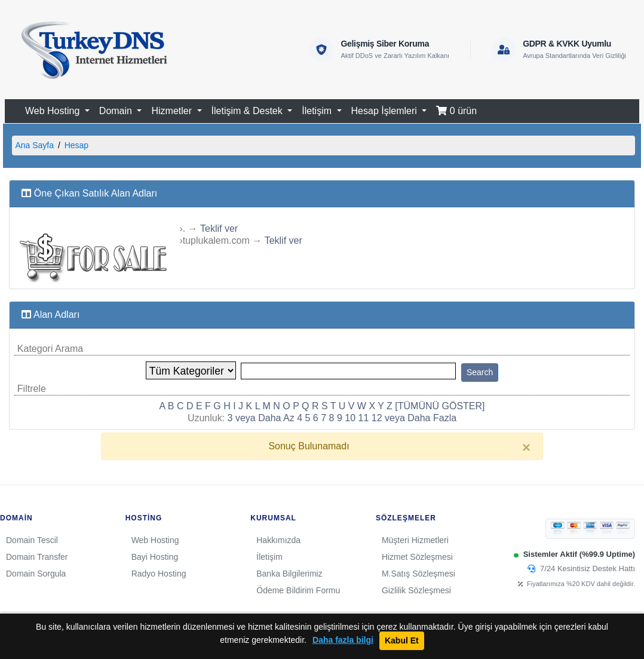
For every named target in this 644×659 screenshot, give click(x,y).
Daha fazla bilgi (343, 640)
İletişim (269, 557)
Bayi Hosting (155, 557)
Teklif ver (219, 229)
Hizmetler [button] (173, 111)
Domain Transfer (37, 557)
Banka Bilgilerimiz (289, 574)
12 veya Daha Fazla (414, 418)
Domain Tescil (32, 540)
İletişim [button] (318, 111)
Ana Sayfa (34, 145)
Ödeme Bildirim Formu (298, 590)
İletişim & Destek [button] (249, 111)
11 (364, 418)
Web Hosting (155, 540)
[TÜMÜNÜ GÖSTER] (440, 406)
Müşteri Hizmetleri (415, 540)
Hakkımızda (278, 540)
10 (350, 418)
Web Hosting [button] (54, 111)
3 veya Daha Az (261, 418)
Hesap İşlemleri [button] (386, 111)
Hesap (76, 145)
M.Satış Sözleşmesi (418, 574)
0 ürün (456, 111)
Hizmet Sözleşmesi (417, 557)
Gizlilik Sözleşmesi (416, 590)
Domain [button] (117, 111)
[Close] (526, 447)
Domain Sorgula (36, 574)
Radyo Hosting (159, 574)
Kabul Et (402, 640)
